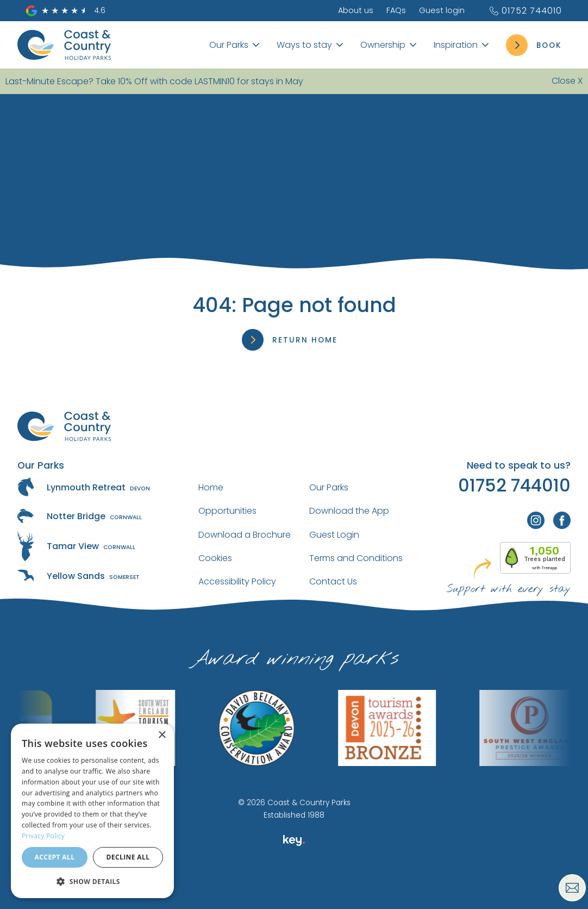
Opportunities (227, 511)
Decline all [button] (128, 857)
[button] (92, 881)
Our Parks (329, 487)
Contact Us (333, 581)
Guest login (442, 10)
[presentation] (294, 884)
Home (211, 487)
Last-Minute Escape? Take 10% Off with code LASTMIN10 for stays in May (154, 81)
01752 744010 (525, 11)
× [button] (162, 735)
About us (356, 10)
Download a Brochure (245, 535)
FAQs (396, 10)
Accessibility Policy (237, 581)
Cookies (215, 558)
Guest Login (334, 535)
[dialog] (92, 811)
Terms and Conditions (356, 558)
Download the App (349, 511)
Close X (567, 81)
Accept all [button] (55, 857)
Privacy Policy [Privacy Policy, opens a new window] (43, 836)
